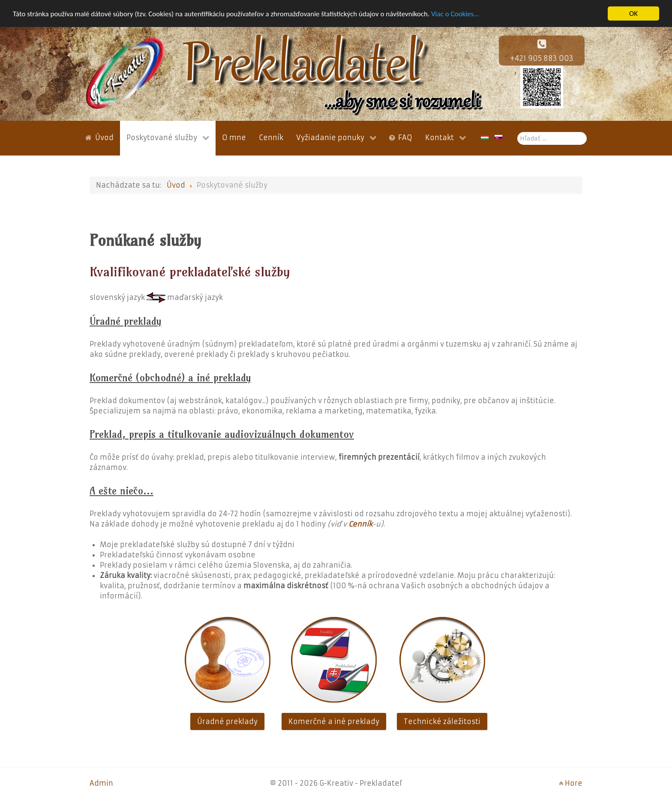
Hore (571, 783)
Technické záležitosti (442, 721)
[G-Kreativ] (125, 73)
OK (633, 13)
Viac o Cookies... (455, 14)
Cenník (360, 524)
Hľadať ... (517, 132)
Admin (101, 783)
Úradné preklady (227, 721)
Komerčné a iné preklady (334, 721)
